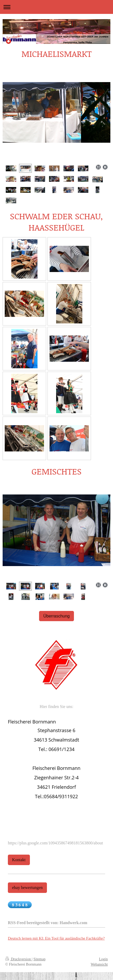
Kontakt (19, 860)
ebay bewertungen (27, 888)
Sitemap (40, 959)
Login (103, 959)
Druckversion (18, 959)
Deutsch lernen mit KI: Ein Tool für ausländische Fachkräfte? (56, 938)
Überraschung (56, 616)
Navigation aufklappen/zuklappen (56, 7)
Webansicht (99, 964)
